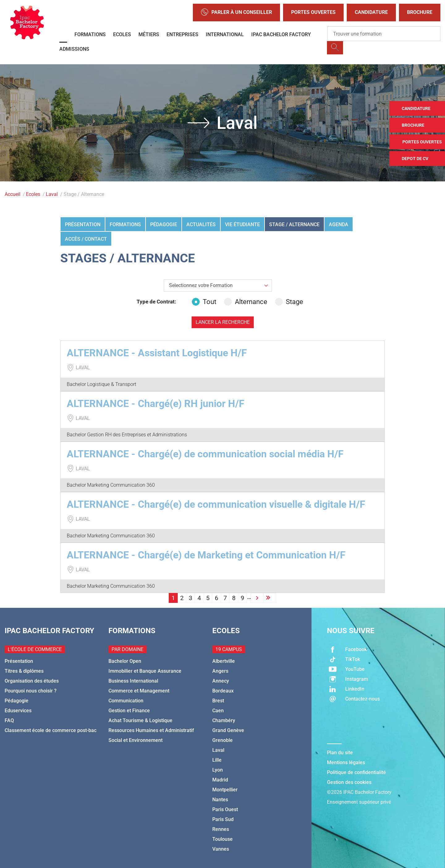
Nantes (220, 800)
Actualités (201, 224)
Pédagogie (164, 224)
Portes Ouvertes (313, 12)
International (225, 34)
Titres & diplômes (24, 671)
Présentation (83, 224)
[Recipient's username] (384, 34)
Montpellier (225, 790)
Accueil (13, 194)
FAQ (9, 720)
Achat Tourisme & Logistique (140, 720)
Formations (90, 34)
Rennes (221, 829)
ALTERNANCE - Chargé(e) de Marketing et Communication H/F (206, 555)
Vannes (221, 849)
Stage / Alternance (294, 224)
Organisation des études (32, 681)
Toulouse (222, 839)
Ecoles (122, 34)
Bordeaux (223, 691)
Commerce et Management (139, 691)
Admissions (74, 49)
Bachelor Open (125, 661)
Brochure (420, 12)
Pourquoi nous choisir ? (31, 691)
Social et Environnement (136, 740)
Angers (220, 671)
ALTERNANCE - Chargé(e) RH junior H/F (156, 404)
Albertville (224, 661)
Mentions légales (346, 762)
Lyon (218, 770)
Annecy (221, 681)
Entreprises (182, 34)
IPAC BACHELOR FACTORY (281, 34)
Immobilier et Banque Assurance (145, 671)
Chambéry (224, 720)
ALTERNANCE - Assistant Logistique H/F (157, 353)
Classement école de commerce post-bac (51, 730)
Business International (133, 681)
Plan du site (340, 753)
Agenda (339, 224)
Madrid (220, 780)
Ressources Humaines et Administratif (151, 730)
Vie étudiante (242, 224)
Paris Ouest (225, 809)
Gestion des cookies (349, 782)
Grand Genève (228, 730)
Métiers (149, 34)
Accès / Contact (86, 239)
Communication (126, 701)
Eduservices (18, 711)
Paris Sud (223, 819)
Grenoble (222, 740)
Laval (52, 194)
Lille (217, 760)
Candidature (371, 12)
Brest (218, 701)
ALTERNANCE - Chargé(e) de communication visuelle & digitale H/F (216, 504)
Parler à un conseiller (236, 13)
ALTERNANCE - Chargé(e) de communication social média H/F (205, 454)
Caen (218, 711)
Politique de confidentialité (356, 772)
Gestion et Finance (129, 711)
